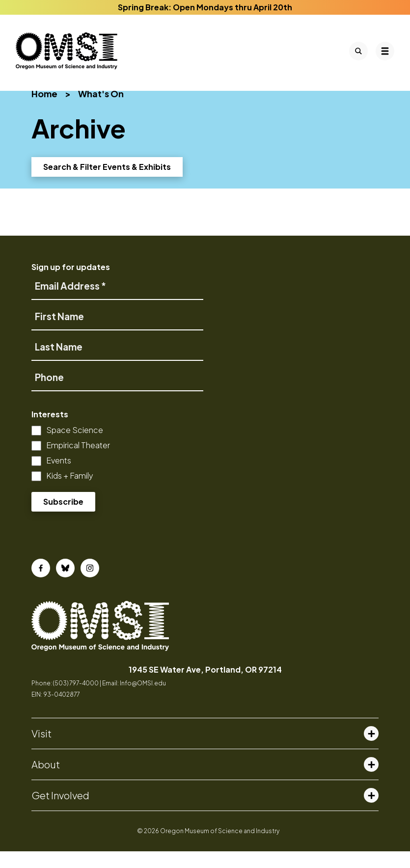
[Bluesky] (65, 585)
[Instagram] (90, 585)
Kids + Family (70, 492)
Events (59, 477)
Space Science (75, 447)
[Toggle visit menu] (371, 750)
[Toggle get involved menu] (371, 812)
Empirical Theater (78, 462)
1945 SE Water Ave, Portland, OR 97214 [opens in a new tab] (205, 686)
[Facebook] (41, 585)
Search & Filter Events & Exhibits (107, 183)
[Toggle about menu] (371, 781)
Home (44, 110)
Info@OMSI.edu (143, 700)
